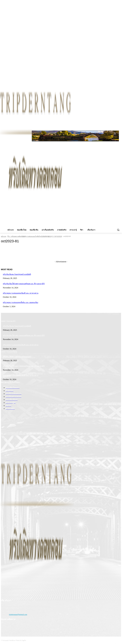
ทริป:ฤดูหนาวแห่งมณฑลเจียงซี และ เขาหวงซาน (21, 293)
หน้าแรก (4, 236)
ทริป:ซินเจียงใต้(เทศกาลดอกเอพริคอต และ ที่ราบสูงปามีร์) (24, 284)
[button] (118, 230)
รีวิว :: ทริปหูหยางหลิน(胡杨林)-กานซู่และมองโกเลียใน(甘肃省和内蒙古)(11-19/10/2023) (35, 236)
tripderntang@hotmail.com (18, 615)
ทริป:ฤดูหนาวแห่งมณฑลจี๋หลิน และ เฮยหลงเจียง (21, 302)
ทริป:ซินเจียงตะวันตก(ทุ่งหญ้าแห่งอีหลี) (17, 274)
